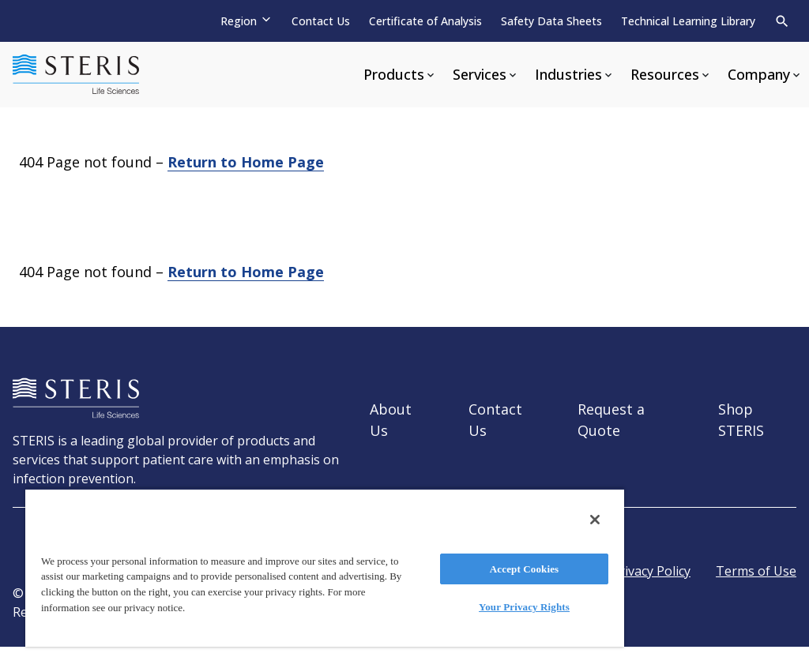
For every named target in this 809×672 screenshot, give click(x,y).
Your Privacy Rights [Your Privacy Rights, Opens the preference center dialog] (524, 607)
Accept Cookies (524, 569)
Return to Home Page (246, 162)
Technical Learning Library (688, 21)
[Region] (246, 21)
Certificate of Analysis (425, 21)
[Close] (595, 520)
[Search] (782, 21)
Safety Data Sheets (551, 21)
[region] (325, 567)
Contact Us (321, 21)
